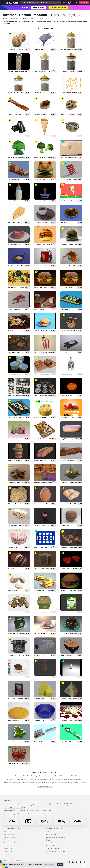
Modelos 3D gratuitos (10, 837)
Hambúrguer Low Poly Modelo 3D (44, 287)
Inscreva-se (84, 3)
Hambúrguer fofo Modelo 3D (42, 179)
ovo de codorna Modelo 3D (16, 612)
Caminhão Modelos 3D (79, 783)
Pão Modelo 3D (65, 352)
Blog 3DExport (8, 849)
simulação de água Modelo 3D (43, 482)
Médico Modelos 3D (28, 783)
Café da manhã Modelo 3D (15, 266)
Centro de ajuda (51, 834)
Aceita (60, 864)
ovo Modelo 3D (65, 677)
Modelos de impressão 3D (12, 834)
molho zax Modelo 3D (67, 655)
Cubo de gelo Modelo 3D (68, 266)
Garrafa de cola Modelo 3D (42, 525)
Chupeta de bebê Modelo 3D (42, 201)
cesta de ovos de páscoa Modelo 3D (71, 482)
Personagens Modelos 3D (38, 776)
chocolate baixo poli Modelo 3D (43, 677)
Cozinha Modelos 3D (55, 776)
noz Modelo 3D (65, 525)
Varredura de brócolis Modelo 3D (44, 158)
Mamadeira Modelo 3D (14, 201)
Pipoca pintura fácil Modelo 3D (43, 352)
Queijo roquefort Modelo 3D (16, 525)
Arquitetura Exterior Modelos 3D (18, 779)
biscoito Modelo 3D (13, 720)
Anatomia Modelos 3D (45, 786)
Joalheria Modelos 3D (75, 779)
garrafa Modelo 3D (40, 655)
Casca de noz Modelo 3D (42, 114)
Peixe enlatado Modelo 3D (15, 352)
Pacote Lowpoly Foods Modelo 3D (71, 331)
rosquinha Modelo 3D (41, 634)
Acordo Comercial (52, 843)
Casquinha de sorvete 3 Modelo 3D (44, 136)
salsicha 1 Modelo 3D (40, 461)
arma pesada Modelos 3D (61, 783)
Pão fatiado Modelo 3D (15, 569)
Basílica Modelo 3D (40, 93)
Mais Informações (47, 864)
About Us (8, 801)
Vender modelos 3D (10, 843)
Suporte (49, 831)
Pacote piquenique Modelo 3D (16, 331)
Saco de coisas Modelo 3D (16, 136)
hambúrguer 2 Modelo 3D (15, 461)
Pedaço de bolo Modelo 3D (16, 309)
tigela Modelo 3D (39, 720)
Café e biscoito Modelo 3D (42, 223)
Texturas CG (8, 840)
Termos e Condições (53, 849)
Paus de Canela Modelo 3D (16, 114)
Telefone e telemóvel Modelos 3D (41, 779)
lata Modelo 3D (65, 612)
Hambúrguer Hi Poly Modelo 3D (69, 287)
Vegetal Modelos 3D (60, 779)
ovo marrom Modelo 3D (41, 504)
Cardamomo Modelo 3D (67, 71)
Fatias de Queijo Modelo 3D (69, 158)
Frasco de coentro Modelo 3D (69, 49)
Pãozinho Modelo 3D (14, 590)
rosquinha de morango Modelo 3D (70, 439)
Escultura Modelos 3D (21, 776)
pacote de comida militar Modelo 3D (18, 634)
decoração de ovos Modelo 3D (43, 742)
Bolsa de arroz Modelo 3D (15, 699)
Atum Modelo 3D (13, 547)
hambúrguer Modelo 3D (67, 396)
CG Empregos (8, 852)
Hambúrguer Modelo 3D (41, 331)
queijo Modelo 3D (39, 699)
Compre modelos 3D (12, 828)
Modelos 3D (8, 831)
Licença (49, 840)
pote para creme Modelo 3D (16, 655)
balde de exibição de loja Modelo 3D (45, 547)
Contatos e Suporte (54, 828)
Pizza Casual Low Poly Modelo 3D (70, 201)
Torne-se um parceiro (10, 846)
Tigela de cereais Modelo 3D (69, 136)
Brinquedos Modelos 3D (12, 783)
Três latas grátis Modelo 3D (16, 374)
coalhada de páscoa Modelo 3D (70, 699)
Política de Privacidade (54, 846)
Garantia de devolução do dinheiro (57, 852)
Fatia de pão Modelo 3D (15, 504)
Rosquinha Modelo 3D (14, 244)
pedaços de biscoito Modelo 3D (70, 720)
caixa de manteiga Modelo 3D (43, 612)
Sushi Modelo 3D (39, 309)
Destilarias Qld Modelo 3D (68, 374)
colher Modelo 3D (66, 742)
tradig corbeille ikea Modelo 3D (17, 763)
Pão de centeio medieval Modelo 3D (71, 547)
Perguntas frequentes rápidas (55, 837)
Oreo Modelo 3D (65, 223)
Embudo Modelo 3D (40, 49)
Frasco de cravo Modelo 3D (42, 71)
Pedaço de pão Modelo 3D (68, 504)
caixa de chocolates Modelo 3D (70, 569)
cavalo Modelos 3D (70, 776)
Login (76, 3)
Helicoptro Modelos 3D (44, 783)
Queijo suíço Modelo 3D (41, 417)
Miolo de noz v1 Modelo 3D (68, 114)
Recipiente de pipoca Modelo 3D (70, 179)
